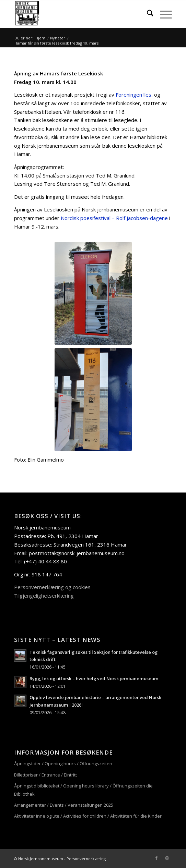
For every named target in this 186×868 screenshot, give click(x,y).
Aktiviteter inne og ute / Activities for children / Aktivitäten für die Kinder (88, 816)
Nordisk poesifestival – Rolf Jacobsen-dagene (114, 218)
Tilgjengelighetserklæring (44, 596)
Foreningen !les (133, 95)
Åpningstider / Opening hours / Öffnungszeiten (63, 763)
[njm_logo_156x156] (77, 14)
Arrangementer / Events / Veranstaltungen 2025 (64, 805)
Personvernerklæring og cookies (52, 587)
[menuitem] (147, 14)
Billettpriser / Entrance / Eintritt (45, 775)
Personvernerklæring (86, 859)
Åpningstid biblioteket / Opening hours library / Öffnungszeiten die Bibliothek (83, 790)
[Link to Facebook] (156, 858)
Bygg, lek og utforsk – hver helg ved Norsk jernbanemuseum (94, 678)
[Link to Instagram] (167, 858)
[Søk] (147, 14)
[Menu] (162, 14)
